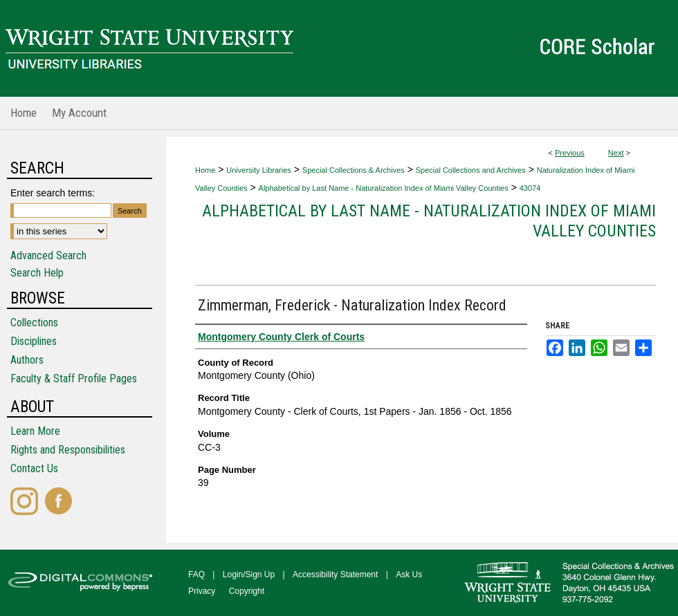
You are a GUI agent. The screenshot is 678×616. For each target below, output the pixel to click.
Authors (27, 360)
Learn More (35, 431)
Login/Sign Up (249, 575)
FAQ (196, 575)
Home (205, 170)
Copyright (247, 591)
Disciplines (34, 341)
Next (616, 153)
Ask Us (409, 575)
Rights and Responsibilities (68, 450)
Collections (34, 323)
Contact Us (34, 468)
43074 (530, 188)
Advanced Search (48, 255)
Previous (570, 153)
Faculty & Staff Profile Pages (74, 379)
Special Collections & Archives (354, 170)
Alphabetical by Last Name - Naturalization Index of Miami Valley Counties (384, 188)
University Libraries (259, 170)
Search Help (37, 273)
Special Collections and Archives (471, 170)
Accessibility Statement (335, 575)
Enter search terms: (53, 193)
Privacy (202, 591)
